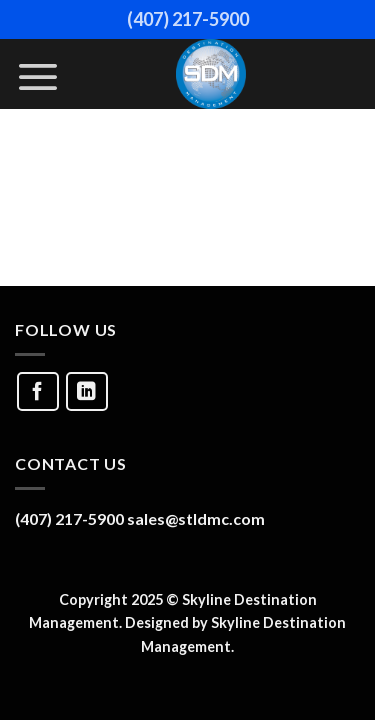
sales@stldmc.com (196, 518)
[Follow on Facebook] (38, 391)
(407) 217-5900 (188, 19)
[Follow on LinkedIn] (87, 391)
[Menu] (38, 76)
